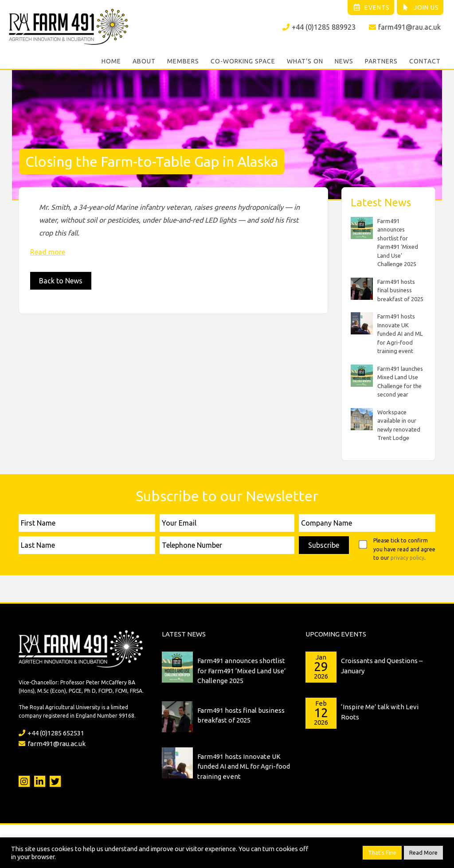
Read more (48, 252)
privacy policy (407, 558)
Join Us (421, 8)
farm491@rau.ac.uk (405, 27)
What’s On (305, 61)
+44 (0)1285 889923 (319, 27)
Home (111, 61)
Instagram (24, 781)
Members (183, 61)
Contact (425, 61)
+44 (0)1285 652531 (51, 733)
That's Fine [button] (382, 852)
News (344, 61)
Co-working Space (243, 61)
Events (371, 8)
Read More (423, 852)
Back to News (61, 281)
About (144, 61)
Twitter (55, 781)
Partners (381, 61)
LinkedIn (40, 781)
